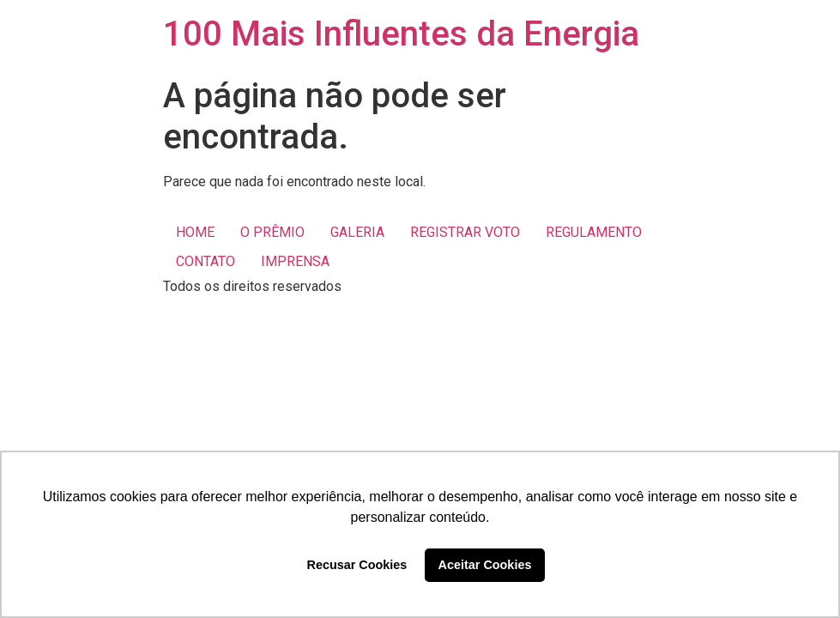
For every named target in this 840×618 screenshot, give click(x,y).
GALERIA (357, 232)
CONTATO (205, 261)
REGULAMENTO (594, 232)
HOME (195, 232)
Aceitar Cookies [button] (485, 565)
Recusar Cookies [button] (357, 565)
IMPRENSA (295, 261)
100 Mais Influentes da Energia (401, 34)
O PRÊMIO (272, 232)
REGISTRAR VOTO (465, 232)
